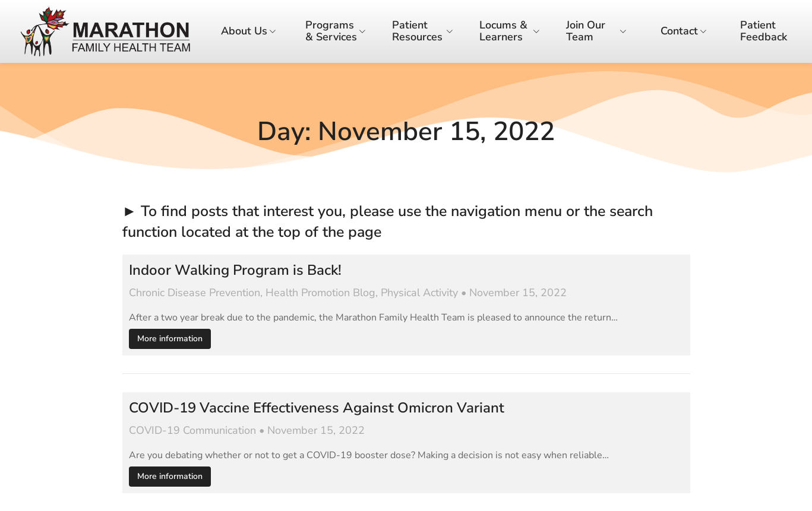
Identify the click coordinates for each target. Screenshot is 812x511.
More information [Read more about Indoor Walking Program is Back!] (170, 339)
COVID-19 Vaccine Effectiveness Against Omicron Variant (317, 408)
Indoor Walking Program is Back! (235, 270)
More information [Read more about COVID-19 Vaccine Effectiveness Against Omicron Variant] (170, 476)
